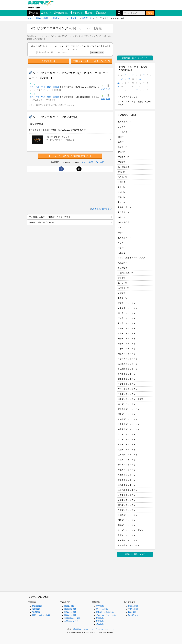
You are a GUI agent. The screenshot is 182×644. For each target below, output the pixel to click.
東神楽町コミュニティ (128, 419)
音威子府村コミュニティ (129, 545)
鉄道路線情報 (70, 609)
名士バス (122, 187)
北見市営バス (124, 212)
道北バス (122, 172)
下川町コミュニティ (127, 439)
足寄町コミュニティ (127, 495)
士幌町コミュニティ (127, 485)
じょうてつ (123, 127)
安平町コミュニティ (127, 339)
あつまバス (123, 283)
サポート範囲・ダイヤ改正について (97, 162)
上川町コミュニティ (127, 434)
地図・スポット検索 (41, 615)
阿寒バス (122, 248)
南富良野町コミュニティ (129, 429)
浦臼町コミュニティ (127, 404)
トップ (30, 18)
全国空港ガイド (71, 621)
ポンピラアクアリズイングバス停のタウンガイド (70, 156)
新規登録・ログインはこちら (135, 58)
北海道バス (123, 298)
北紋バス (122, 202)
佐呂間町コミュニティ (128, 455)
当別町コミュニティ (127, 328)
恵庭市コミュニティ (127, 303)
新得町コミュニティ (127, 465)
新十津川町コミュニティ (129, 409)
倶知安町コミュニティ (128, 364)
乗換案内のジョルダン (83, 629)
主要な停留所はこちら (128, 97)
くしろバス (123, 243)
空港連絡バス (61, 13)
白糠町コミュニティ (127, 510)
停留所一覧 (87, 18)
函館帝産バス (124, 288)
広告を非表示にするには (101, 209)
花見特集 (100, 606)
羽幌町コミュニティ (127, 525)
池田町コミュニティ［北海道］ (132, 399)
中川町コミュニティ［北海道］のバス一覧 (92, 61)
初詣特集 (100, 621)
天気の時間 (133, 609)
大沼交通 (122, 293)
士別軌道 (122, 182)
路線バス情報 (34, 8)
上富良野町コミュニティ (129, 424)
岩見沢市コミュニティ (128, 308)
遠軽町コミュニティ (127, 450)
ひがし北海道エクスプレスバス (132, 258)
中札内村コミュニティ (128, 540)
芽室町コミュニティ (127, 470)
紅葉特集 (100, 618)
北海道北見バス (125, 207)
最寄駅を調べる (49, 61)
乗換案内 (32, 602)
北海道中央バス (125, 122)
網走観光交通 (124, 222)
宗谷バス (122, 197)
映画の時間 (133, 606)
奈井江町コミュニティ (128, 389)
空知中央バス (124, 157)
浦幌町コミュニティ (127, 505)
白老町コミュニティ (127, 349)
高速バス (46, 13)
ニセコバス (123, 147)
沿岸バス (122, 192)
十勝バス (122, 233)
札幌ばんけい (124, 263)
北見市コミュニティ (127, 323)
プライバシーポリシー (105, 629)
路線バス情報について (135, 554)
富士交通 (122, 278)
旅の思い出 (133, 615)
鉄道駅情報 (69, 606)
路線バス (33, 13)
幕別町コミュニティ (127, 475)
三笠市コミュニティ (127, 318)
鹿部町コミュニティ (127, 379)
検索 (150, 13)
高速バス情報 (70, 615)
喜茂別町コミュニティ (128, 369)
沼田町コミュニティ (127, 414)
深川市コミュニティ (127, 313)
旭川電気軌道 (124, 167)
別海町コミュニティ (127, 520)
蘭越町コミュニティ (127, 354)
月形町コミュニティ (127, 394)
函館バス (122, 137)
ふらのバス (123, 177)
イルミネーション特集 (106, 615)
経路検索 (36, 609)
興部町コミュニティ (127, 444)
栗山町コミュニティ (127, 333)
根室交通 (122, 253)
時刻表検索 (37, 606)
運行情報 (36, 612)
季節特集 (96, 602)
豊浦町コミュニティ (127, 344)
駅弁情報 (132, 612)
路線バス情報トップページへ (42, 222)
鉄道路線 (101, 13)
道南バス (122, 142)
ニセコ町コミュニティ (128, 359)
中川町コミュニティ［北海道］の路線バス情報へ (51, 217)
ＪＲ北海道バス (125, 132)
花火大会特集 (102, 609)
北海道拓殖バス (125, 238)
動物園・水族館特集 (105, 612)
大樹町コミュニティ (127, 500)
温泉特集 (100, 624)
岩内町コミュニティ (127, 374)
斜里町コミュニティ (127, 460)
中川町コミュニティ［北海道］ (65, 18)
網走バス (122, 217)
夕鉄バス (122, 152)
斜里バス (122, 228)
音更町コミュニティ (127, 480)
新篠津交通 (123, 268)
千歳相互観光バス (126, 273)
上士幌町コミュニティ (128, 490)
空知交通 (122, 162)
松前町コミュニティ (127, 384)
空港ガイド (76, 13)
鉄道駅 (89, 13)
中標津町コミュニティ (128, 515)
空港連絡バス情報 (72, 618)
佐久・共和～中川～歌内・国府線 (44, 87)
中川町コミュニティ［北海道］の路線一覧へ (134, 103)
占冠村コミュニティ (127, 535)
